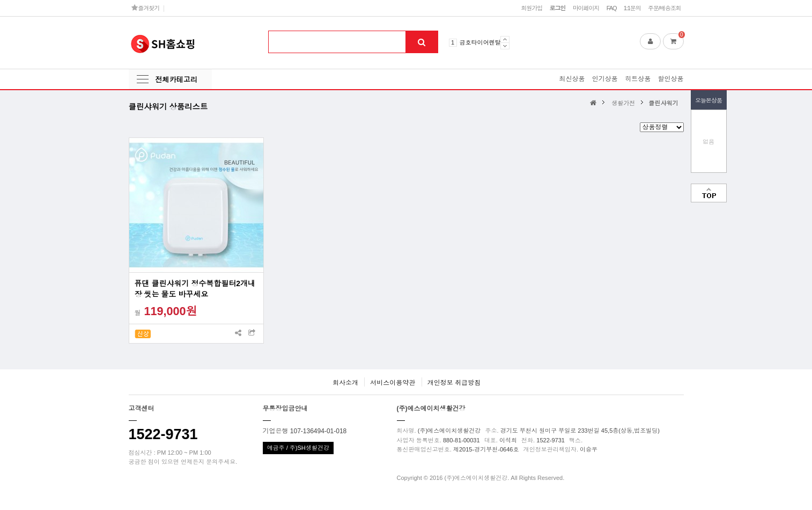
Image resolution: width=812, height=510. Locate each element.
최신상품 (572, 79)
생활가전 (623, 103)
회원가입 (532, 8)
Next (505, 46)
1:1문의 (632, 8)
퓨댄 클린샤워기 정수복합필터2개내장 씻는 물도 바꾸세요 (195, 289)
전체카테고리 (176, 80)
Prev (505, 39)
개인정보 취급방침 (454, 383)
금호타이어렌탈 (480, 42)
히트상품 (638, 79)
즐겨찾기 (146, 8)
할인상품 (671, 79)
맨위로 (709, 193)
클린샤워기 (663, 103)
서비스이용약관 (393, 383)
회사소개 (345, 383)
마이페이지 (586, 8)
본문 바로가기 (0, 0)
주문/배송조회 (665, 8)
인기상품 (605, 79)
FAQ (612, 8)
